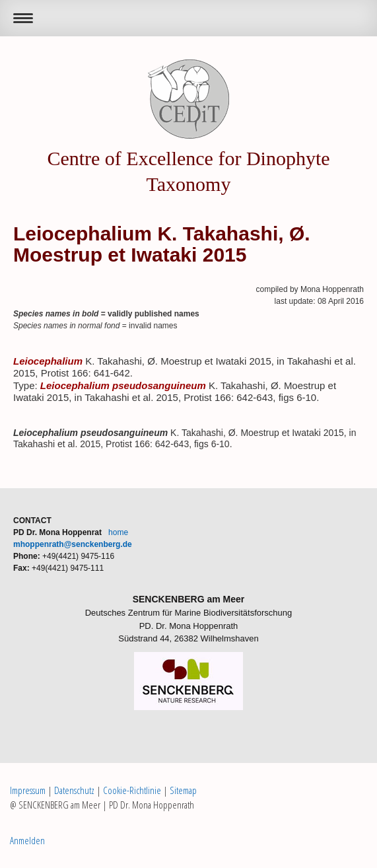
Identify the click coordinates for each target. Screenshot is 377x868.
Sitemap (183, 790)
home (118, 532)
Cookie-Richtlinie (132, 790)
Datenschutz (74, 790)
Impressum (28, 790)
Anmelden (27, 840)
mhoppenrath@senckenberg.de (73, 544)
